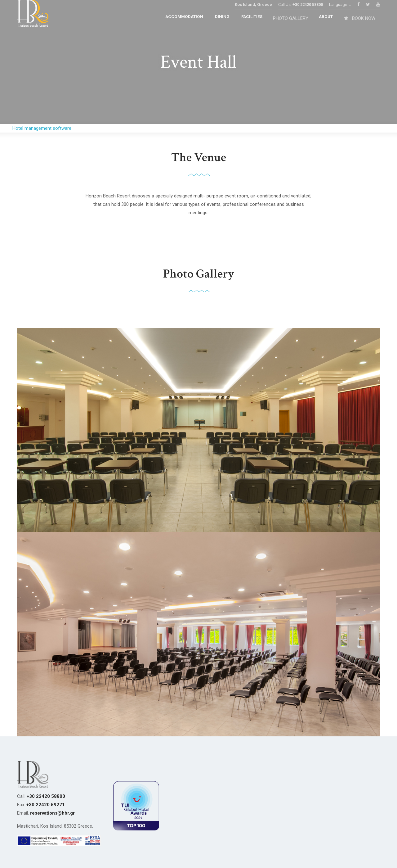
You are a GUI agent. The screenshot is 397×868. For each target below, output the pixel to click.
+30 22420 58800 (308, 14)
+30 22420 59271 (46, 805)
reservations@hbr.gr (52, 813)
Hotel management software (42, 128)
